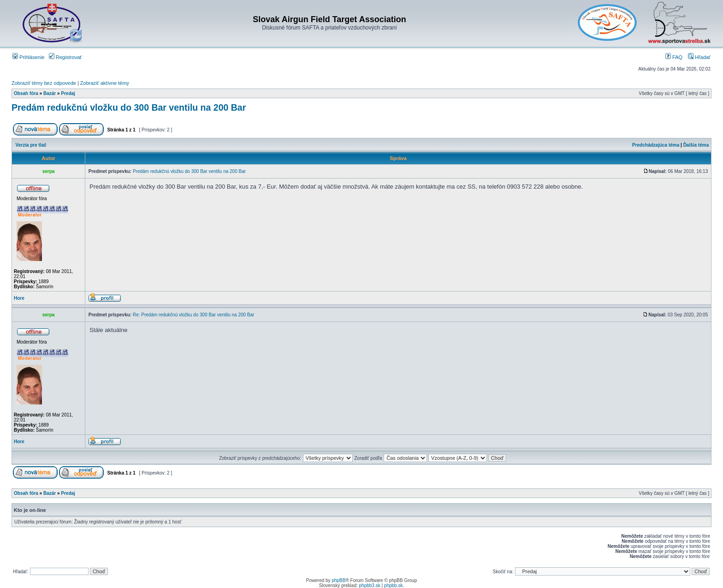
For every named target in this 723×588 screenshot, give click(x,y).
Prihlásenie (28, 57)
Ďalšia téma (696, 145)
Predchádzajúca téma (656, 145)
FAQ (674, 57)
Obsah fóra (26, 93)
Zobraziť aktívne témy (105, 83)
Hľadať (699, 57)
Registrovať (65, 57)
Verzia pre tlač (31, 145)
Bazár (50, 93)
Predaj (68, 93)
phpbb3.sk (370, 585)
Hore (19, 298)
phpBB (338, 580)
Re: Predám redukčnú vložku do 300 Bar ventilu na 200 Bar (194, 315)
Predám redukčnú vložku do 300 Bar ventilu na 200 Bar (129, 107)
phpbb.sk (394, 585)
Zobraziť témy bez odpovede (44, 83)
